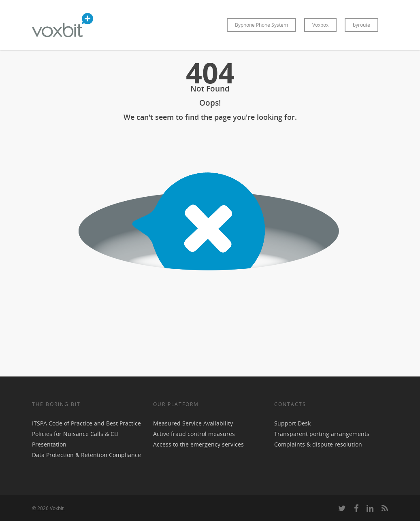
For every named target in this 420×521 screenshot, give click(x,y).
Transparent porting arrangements (322, 434)
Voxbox (320, 25)
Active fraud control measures (194, 434)
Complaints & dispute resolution (318, 444)
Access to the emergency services (198, 444)
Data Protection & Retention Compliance (86, 455)
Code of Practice (70, 423)
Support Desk (292, 423)
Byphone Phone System (261, 25)
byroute (361, 25)
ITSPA (40, 423)
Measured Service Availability (193, 423)
